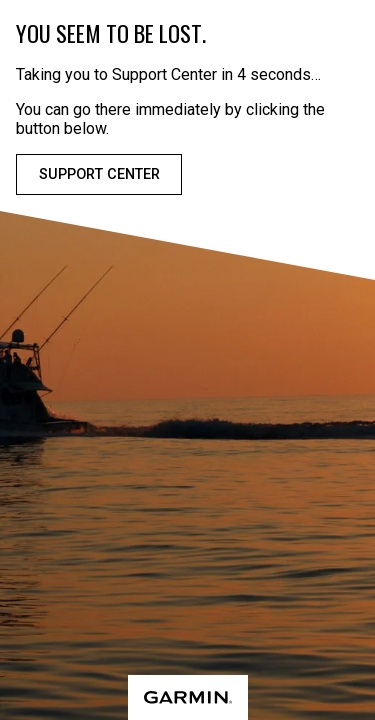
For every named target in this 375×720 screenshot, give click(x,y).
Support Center (99, 174)
